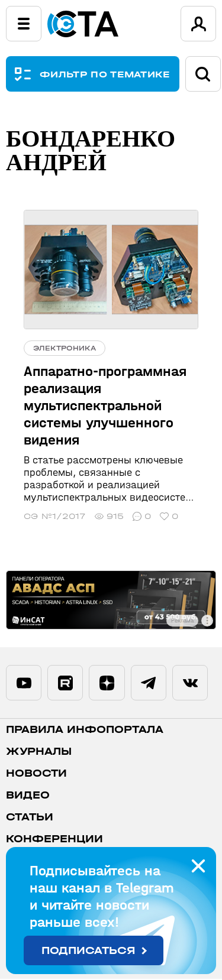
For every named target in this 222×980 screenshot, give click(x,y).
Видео (28, 796)
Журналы (39, 753)
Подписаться (89, 951)
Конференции (54, 840)
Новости (36, 775)
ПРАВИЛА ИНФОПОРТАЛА (85, 731)
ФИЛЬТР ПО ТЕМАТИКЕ (105, 74)
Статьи (30, 818)
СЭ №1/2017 (55, 516)
